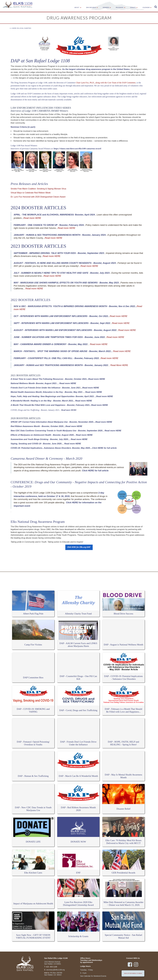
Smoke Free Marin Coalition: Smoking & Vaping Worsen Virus (38, 189)
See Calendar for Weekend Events (93, 976)
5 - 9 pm (83, 973)
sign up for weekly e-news (133, 973)
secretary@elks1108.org (56, 970)
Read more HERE (52, 256)
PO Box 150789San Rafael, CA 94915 (53, 974)
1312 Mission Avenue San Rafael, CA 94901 (53, 963)
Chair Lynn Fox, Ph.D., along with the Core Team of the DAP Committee (106, 83)
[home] (18, 5)
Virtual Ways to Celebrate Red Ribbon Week (31, 193)
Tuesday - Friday (87, 970)
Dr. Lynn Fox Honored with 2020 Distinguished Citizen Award (38, 197)
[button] (77, 8)
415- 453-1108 (51, 967)
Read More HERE (119, 365)
